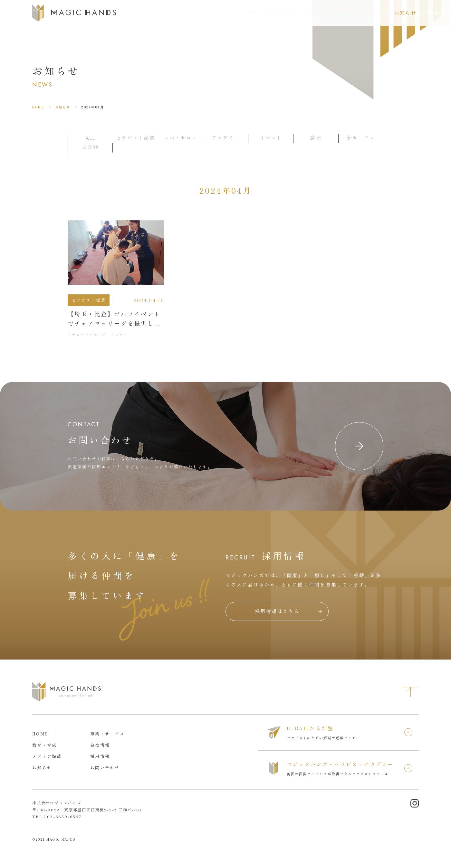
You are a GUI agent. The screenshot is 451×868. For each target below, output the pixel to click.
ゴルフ (122, 334)
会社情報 (264, 13)
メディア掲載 (302, 13)
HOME (38, 107)
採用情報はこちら (277, 611)
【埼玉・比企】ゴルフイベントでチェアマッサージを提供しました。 (114, 323)
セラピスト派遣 (89, 300)
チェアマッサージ (89, 334)
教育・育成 (230, 13)
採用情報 (339, 13)
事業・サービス (187, 13)
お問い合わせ (422, 13)
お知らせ (371, 13)
